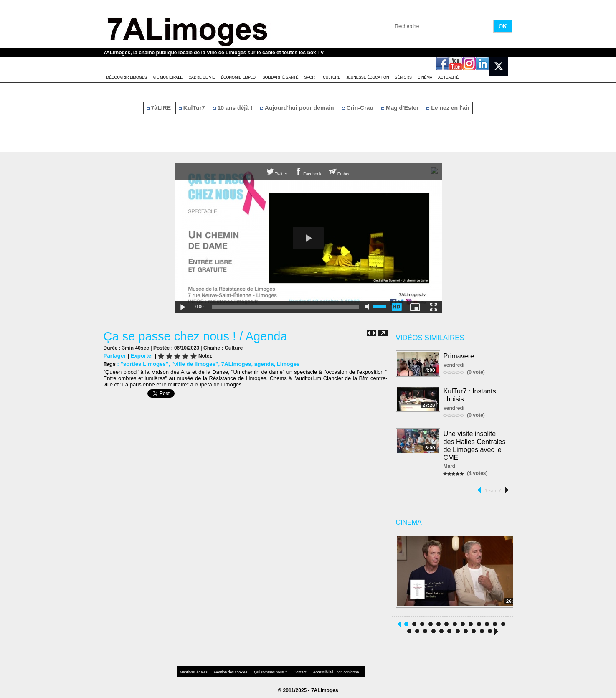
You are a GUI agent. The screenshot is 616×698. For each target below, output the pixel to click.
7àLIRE (160, 108)
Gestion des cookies (227, 671)
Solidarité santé (280, 77)
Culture (332, 77)
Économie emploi (239, 77)
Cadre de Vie (202, 77)
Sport (311, 77)
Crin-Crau (359, 108)
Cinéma (425, 77)
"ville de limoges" (193, 364)
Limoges (284, 364)
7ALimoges (233, 364)
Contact (291, 671)
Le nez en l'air (448, 108)
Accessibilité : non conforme (324, 671)
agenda (261, 364)
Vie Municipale (168, 77)
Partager (115, 356)
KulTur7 (193, 108)
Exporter (141, 356)
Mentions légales (193, 671)
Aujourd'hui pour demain (298, 108)
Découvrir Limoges (127, 77)
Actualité (449, 77)
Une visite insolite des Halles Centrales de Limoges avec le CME (475, 444)
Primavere (459, 356)
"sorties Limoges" (144, 364)
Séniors (403, 77)
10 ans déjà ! (234, 108)
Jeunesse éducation (368, 77)
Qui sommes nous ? (264, 671)
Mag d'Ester (401, 108)
